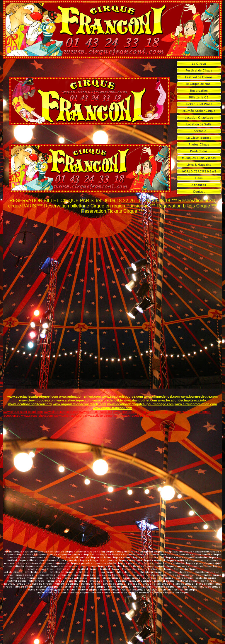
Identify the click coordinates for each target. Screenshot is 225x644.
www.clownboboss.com (37, 400)
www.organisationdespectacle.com (80, 404)
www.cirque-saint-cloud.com (23, 412)
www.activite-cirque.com (102, 415)
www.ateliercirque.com (74, 400)
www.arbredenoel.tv (108, 400)
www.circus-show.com (37, 415)
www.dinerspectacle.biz (95, 412)
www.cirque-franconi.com (112, 408)
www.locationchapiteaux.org (30, 404)
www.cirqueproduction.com (196, 404)
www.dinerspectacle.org (61, 412)
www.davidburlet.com (140, 400)
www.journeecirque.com (199, 396)
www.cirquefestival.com (137, 415)
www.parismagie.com (69, 415)
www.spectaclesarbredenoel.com (33, 396)
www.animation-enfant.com (80, 396)
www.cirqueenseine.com (164, 412)
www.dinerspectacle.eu (130, 412)
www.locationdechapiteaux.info (182, 400)
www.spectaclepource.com (122, 396)
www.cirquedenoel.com (162, 396)
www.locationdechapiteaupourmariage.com (140, 404)
